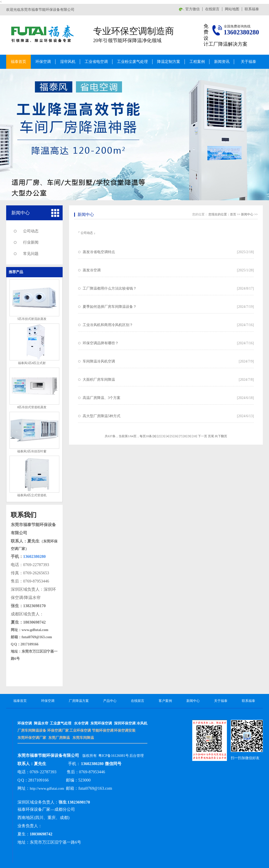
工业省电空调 (96, 62)
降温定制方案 (169, 62)
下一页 (203, 436)
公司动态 (31, 231)
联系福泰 (252, 9)
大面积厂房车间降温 (99, 380)
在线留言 (212, 9)
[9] (189, 436)
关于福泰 (248, 62)
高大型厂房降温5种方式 (102, 416)
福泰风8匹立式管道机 (32, 495)
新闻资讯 (222, 62)
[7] (181, 436)
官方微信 (193, 9)
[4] (168, 436)
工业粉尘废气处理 (132, 62)
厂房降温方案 (79, 701)
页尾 (211, 436)
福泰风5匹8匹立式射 (32, 363)
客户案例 (165, 701)
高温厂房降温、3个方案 (102, 398)
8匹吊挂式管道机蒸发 (32, 407)
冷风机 (142, 723)
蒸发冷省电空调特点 (99, 252)
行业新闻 (31, 242)
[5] (172, 436)
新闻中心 (21, 213)
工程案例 (197, 62)
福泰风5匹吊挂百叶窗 (32, 451)
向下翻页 (221, 436)
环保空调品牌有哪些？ (101, 343)
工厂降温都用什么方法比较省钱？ (110, 288)
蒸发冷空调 (92, 270)
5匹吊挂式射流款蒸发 (32, 319)
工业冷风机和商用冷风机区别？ (108, 325)
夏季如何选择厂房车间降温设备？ (110, 307)
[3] (163, 436)
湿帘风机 (68, 62)
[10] (195, 436)
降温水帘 (41, 723)
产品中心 (110, 701)
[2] (159, 436)
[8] (185, 436)
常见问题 (31, 254)
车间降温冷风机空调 (99, 361)
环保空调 (43, 62)
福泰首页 (18, 62)
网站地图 (232, 9)
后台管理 (137, 756)
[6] (176, 436)
